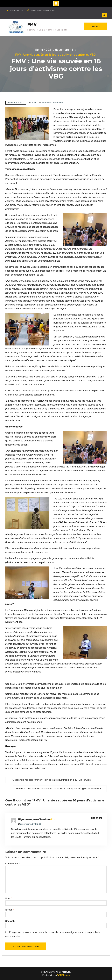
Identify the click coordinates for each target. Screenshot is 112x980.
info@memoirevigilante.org (43, 10)
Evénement (58, 103)
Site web (10, 921)
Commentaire (14, 864)
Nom (9, 899)
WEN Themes (63, 975)
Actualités (47, 103)
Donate (95, 26)
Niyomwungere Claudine (34, 819)
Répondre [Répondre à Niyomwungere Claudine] (97, 818)
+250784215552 (17, 10)
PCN (34, 103)
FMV (32, 25)
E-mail (10, 910)
